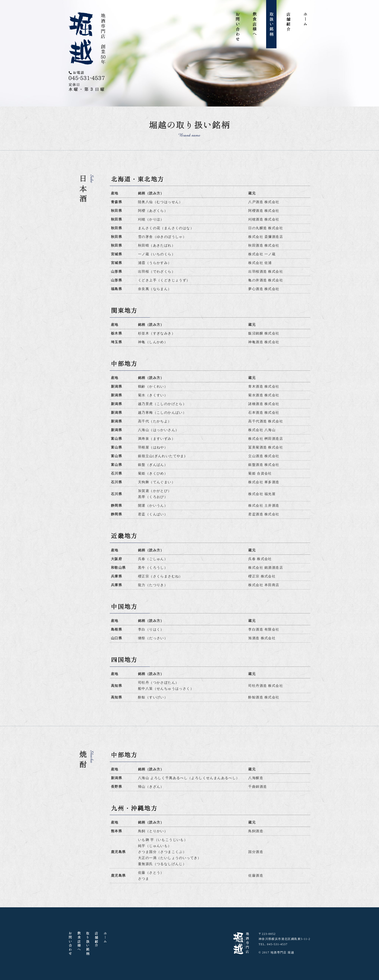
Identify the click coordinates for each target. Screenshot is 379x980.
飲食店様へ (255, 24)
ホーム (305, 19)
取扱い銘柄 (272, 24)
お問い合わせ (238, 27)
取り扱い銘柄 (88, 944)
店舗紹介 (288, 22)
